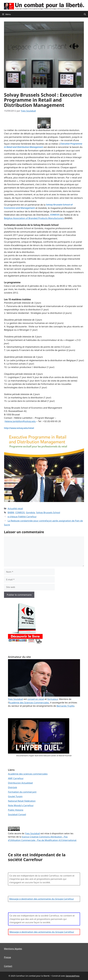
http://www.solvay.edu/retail (19, 428)
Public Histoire (16, 810)
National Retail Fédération (22, 801)
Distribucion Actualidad (20, 783)
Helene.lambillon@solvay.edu (20, 421)
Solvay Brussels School (48, 512)
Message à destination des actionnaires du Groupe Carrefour (42, 899)
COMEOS (55, 215)
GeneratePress (73, 976)
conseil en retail (36, 699)
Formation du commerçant (22, 792)
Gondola (30, 512)
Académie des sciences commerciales (28, 774)
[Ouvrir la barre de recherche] (85, 14)
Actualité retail (15, 508)
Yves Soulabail (32, 833)
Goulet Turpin (15, 796)
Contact (8, 966)
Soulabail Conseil (17, 814)
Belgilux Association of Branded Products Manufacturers (34, 218)
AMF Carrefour (16, 778)
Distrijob (13, 787)
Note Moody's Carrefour (21, 805)
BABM (11, 512)
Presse (7, 957)
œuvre (18, 833)
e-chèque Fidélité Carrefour (22, 517)
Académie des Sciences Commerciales (29, 703)
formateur (53, 699)
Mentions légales (13, 949)
